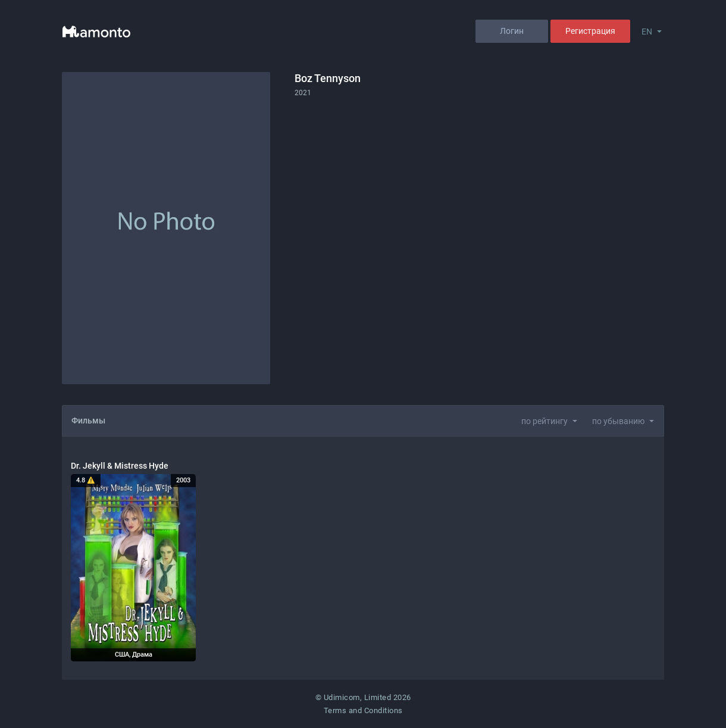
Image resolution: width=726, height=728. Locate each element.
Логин (512, 31)
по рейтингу (544, 421)
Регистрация (590, 31)
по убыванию (618, 421)
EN (647, 32)
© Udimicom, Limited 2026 (363, 697)
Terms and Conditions (363, 710)
